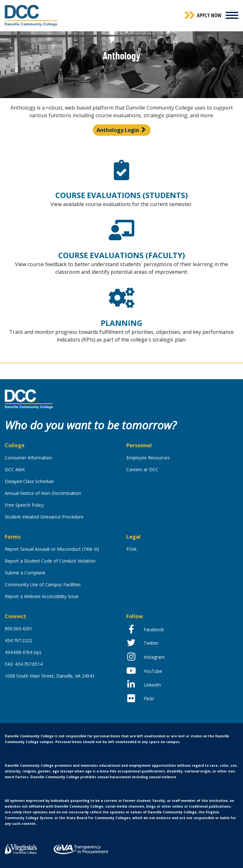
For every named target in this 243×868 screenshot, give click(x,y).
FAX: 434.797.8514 (24, 664)
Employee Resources (148, 458)
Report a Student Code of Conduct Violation (50, 561)
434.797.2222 (19, 640)
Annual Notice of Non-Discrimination (43, 493)
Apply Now (209, 15)
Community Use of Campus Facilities (43, 584)
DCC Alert (15, 469)
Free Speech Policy (24, 505)
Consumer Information (28, 458)
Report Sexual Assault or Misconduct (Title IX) (52, 549)
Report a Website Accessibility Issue (42, 596)
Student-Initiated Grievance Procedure (44, 517)
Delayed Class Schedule (29, 481)
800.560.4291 (19, 629)
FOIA (131, 549)
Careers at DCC (142, 469)
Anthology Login (118, 130)
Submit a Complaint (25, 573)
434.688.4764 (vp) (23, 652)
